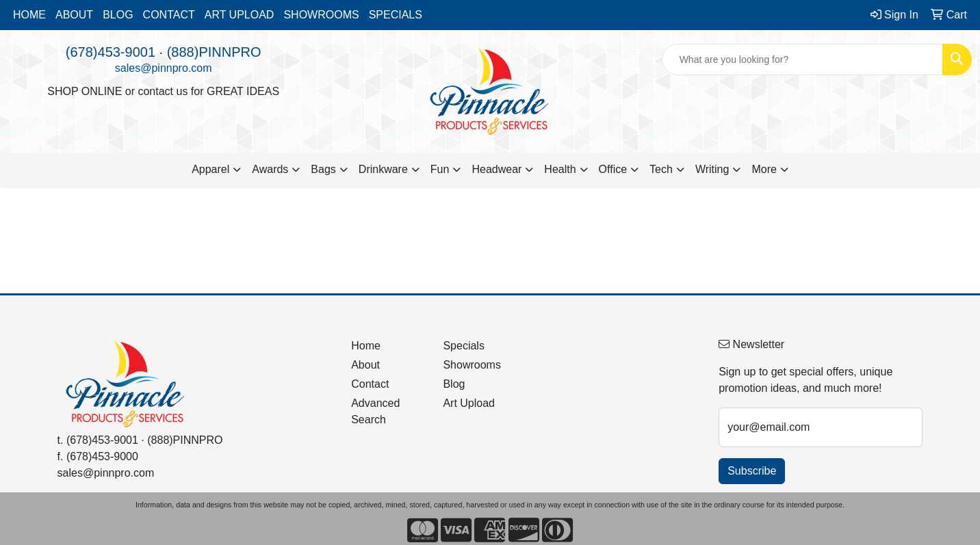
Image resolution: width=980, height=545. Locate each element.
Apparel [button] (210, 169)
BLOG (118, 15)
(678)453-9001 (111, 52)
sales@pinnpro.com (164, 68)
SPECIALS (396, 15)
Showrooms (472, 365)
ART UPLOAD (240, 15)
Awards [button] (270, 169)
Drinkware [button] (383, 169)
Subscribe (752, 471)
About (365, 365)
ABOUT (74, 15)
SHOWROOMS (321, 15)
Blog (454, 384)
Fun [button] (440, 169)
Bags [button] (323, 169)
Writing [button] (712, 169)
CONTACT (169, 15)
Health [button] (560, 169)
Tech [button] (661, 169)
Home (366, 346)
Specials (463, 346)
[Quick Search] (802, 59)
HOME (29, 15)
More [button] (764, 169)
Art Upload (469, 403)
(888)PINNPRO (214, 52)
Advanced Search (375, 411)
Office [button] (613, 169)
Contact (370, 384)
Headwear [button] (497, 169)
